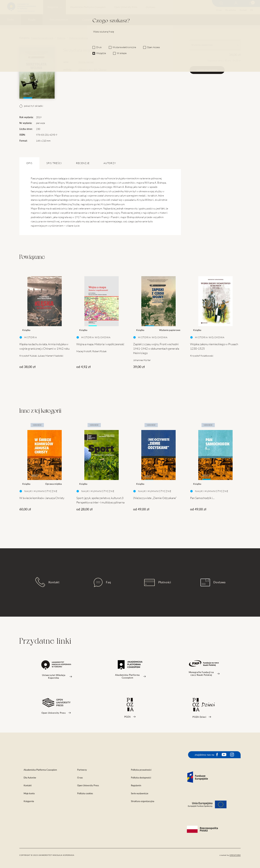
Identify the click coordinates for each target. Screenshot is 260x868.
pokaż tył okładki (31, 106)
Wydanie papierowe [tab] (215, 45)
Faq (102, 582)
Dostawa (151, 7)
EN (251, 10)
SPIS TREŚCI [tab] (54, 163)
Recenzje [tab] (83, 163)
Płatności (158, 582)
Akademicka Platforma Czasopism (88, 7)
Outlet (10, 20)
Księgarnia (53, 7)
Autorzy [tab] (110, 163)
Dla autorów (230, 10)
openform (235, 855)
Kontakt (243, 10)
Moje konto (29, 793)
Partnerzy (82, 770)
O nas (219, 10)
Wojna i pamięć (86, 62)
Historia (61, 38)
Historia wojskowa (78, 38)
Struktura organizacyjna (143, 801)
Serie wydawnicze (59, 20)
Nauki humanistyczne (42, 38)
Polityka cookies (85, 793)
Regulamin (136, 785)
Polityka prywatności (141, 770)
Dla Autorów (30, 778)
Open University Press (126, 7)
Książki (32, 20)
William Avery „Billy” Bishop (92, 70)
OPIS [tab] (29, 163)
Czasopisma (88, 20)
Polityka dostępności (141, 778)
